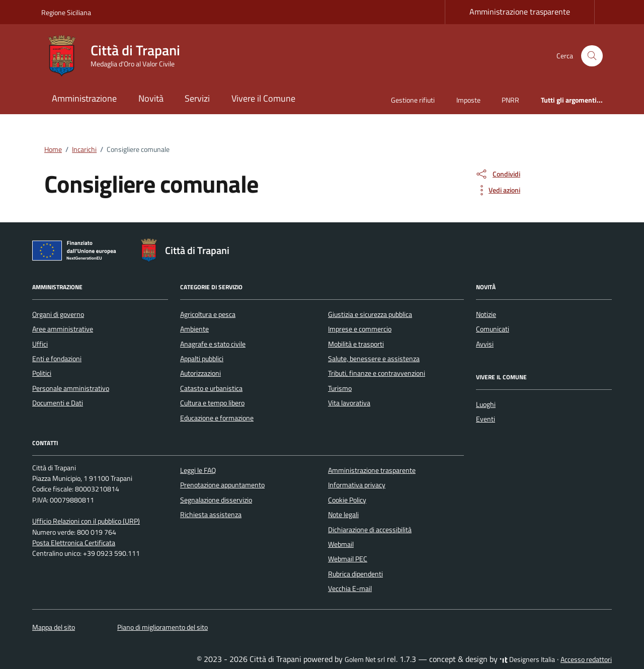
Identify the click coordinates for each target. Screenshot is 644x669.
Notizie (486, 314)
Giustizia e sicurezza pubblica (370, 314)
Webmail (341, 544)
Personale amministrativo (71, 388)
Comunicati (493, 329)
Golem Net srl (365, 659)
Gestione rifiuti (413, 100)
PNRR (510, 100)
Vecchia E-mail (350, 589)
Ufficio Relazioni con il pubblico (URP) (86, 521)
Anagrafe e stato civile (213, 344)
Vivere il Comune (263, 98)
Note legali (343, 515)
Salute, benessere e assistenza (374, 359)
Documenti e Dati (58, 403)
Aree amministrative (63, 329)
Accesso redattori (586, 659)
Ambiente (194, 329)
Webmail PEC (348, 559)
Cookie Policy (347, 500)
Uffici (40, 344)
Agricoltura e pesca (208, 314)
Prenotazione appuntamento (222, 485)
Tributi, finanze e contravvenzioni (377, 373)
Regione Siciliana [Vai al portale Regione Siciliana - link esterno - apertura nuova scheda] (66, 12)
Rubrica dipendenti (355, 574)
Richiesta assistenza (211, 515)
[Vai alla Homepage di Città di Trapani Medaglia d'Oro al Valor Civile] (117, 56)
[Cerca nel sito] (592, 56)
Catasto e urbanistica (211, 388)
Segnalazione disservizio (216, 500)
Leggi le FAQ (198, 470)
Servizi (197, 98)
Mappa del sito (54, 627)
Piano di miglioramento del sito (163, 627)
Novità (151, 98)
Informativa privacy (357, 485)
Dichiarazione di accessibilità (370, 530)
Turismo (340, 388)
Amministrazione (84, 98)
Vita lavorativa (349, 403)
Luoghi (486, 404)
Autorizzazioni (200, 373)
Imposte (468, 100)
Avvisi (485, 344)
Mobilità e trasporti (356, 344)
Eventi (486, 419)
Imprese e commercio (360, 329)
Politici (42, 373)
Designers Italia (527, 659)
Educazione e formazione (217, 418)
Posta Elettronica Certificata (74, 543)
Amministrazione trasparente (520, 12)
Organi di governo (58, 314)
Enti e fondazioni (57, 359)
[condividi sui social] (498, 174)
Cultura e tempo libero (212, 403)
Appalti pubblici (202, 359)
